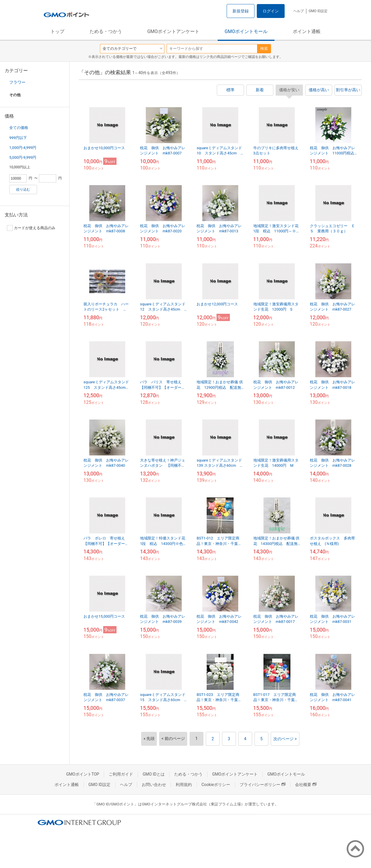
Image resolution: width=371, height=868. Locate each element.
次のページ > (285, 739)
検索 (264, 49)
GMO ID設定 (318, 11)
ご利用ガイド (121, 774)
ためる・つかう (106, 31)
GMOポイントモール (246, 31)
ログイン (271, 11)
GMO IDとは (154, 774)
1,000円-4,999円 (23, 148)
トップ (57, 31)
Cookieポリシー (216, 785)
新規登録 (241, 11)
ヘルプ (299, 11)
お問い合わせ (154, 785)
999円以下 (18, 138)
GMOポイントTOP (83, 774)
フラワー (17, 82)
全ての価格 (19, 128)
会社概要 (306, 785)
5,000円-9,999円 (23, 157)
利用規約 (184, 785)
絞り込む (23, 189)
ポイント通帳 (307, 31)
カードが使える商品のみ (31, 228)
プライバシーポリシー (263, 785)
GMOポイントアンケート (173, 31)
